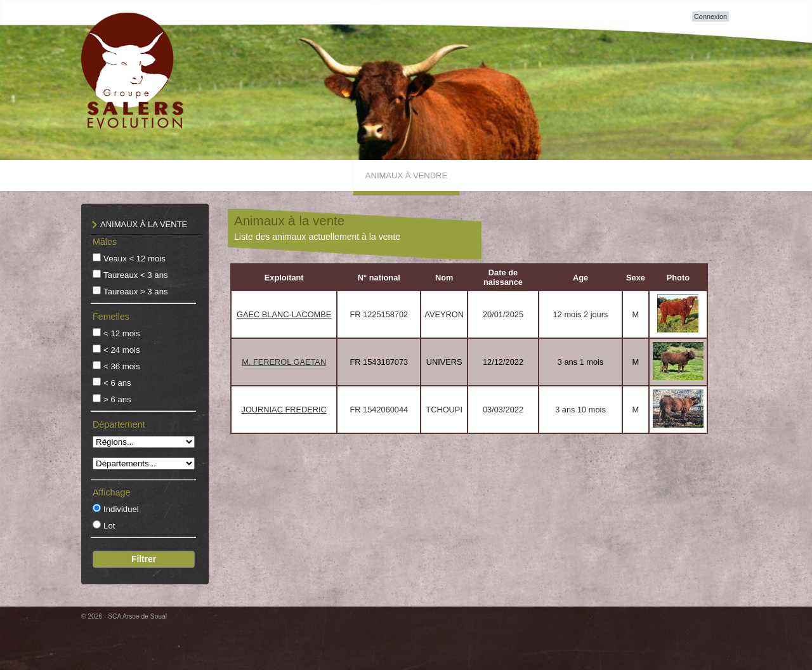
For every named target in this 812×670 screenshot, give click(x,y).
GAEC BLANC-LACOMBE (284, 314)
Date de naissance (503, 277)
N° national (379, 278)
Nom (444, 278)
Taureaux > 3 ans (136, 292)
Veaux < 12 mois (134, 259)
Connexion (710, 16)
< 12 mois (122, 333)
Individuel (121, 509)
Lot (109, 526)
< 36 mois (122, 366)
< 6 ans (117, 383)
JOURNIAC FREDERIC (284, 410)
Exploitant (284, 278)
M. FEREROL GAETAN (284, 362)
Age (580, 278)
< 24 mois (122, 350)
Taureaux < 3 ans (136, 275)
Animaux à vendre (406, 175)
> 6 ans (117, 399)
